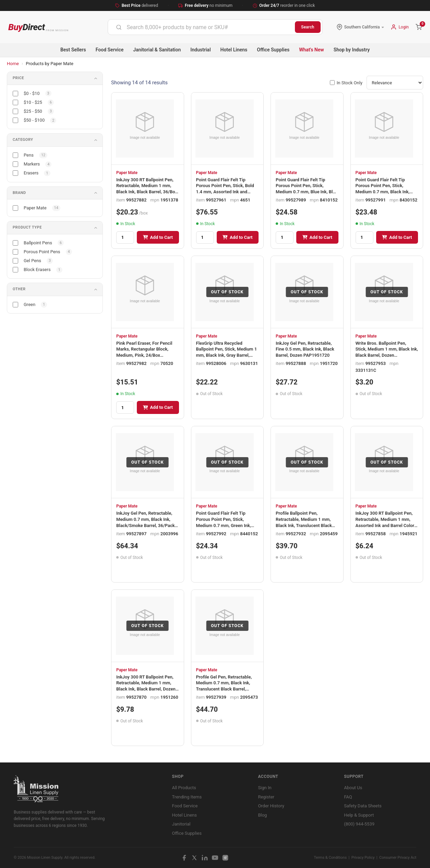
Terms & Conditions (330, 858)
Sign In (265, 788)
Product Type (27, 227)
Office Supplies (273, 50)
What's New (312, 50)
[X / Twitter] (194, 858)
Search (308, 27)
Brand (19, 193)
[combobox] (201, 27)
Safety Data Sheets (363, 806)
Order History (271, 806)
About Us (353, 788)
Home (13, 64)
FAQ (348, 797)
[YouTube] (215, 858)
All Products (184, 788)
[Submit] (119, 27)
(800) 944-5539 (359, 824)
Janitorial (181, 824)
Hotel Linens (234, 50)
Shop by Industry (352, 50)
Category (23, 140)
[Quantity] (125, 237)
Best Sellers (73, 50)
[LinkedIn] (205, 858)
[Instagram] (225, 858)
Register (266, 797)
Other (19, 289)
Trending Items (187, 797)
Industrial (200, 50)
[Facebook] (184, 858)
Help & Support (359, 815)
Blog (262, 815)
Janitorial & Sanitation (157, 50)
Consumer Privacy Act (398, 858)
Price (18, 78)
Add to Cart (158, 237)
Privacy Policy (363, 858)
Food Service (110, 50)
